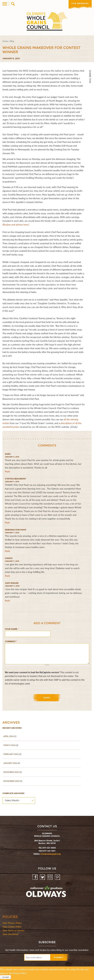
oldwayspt (46, 893)
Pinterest (58, 877)
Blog (12, 41)
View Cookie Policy (12, 927)
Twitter (90, 95)
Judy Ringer (12, 583)
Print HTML (90, 109)
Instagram (50, 877)
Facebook (90, 88)
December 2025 (11, 772)
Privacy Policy (20, 973)
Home (5, 41)
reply (7, 471)
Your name (12, 629)
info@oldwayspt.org (51, 854)
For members (80, 3)
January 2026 (10, 763)
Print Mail (90, 117)
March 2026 (10, 745)
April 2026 (9, 736)
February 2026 (11, 754)
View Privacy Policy (12, 923)
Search (13, 4)
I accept (5, 977)
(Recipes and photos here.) (16, 225)
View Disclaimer (10, 934)
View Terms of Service (13, 930)
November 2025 (11, 781)
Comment (11, 641)
